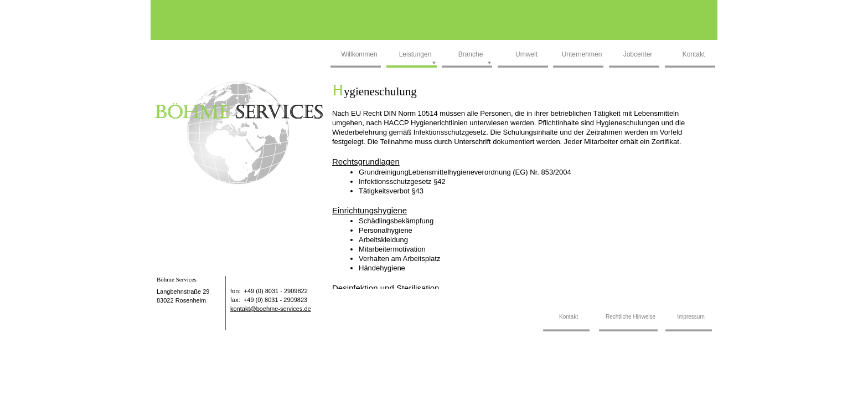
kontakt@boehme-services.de (271, 309)
